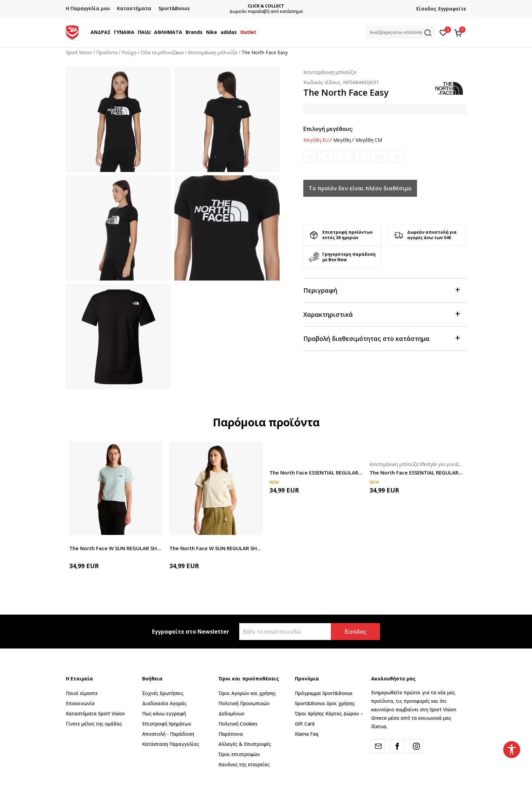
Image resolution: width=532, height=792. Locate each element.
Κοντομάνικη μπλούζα (213, 52)
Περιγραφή (381, 290)
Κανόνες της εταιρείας (244, 764)
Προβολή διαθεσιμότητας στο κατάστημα (381, 338)
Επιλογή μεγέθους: (328, 129)
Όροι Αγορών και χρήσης (247, 693)
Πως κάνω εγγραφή (164, 713)
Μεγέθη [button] (342, 140)
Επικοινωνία (80, 703)
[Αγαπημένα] (443, 32)
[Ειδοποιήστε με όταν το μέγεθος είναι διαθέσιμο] (310, 157)
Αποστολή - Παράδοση (168, 734)
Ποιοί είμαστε (82, 693)
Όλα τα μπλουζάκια (162, 52)
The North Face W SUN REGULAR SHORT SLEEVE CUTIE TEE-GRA (116, 548)
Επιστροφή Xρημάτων (167, 724)
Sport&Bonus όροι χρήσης (325, 703)
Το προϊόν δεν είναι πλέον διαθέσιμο (360, 188)
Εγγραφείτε (452, 9)
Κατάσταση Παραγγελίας (171, 744)
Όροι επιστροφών (239, 754)
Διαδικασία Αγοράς (164, 703)
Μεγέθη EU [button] (316, 140)
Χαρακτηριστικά (381, 314)
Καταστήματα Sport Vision (95, 713)
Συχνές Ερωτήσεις (163, 693)
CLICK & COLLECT (267, 6)
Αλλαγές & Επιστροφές (245, 744)
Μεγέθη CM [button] (369, 140)
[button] (400, 32)
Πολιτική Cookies (238, 724)
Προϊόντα (107, 52)
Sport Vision (79, 52)
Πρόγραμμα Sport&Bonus (324, 693)
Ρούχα (129, 52)
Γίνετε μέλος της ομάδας (94, 724)
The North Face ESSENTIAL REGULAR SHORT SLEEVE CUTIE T (316, 472)
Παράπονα (231, 734)
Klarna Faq (307, 734)
